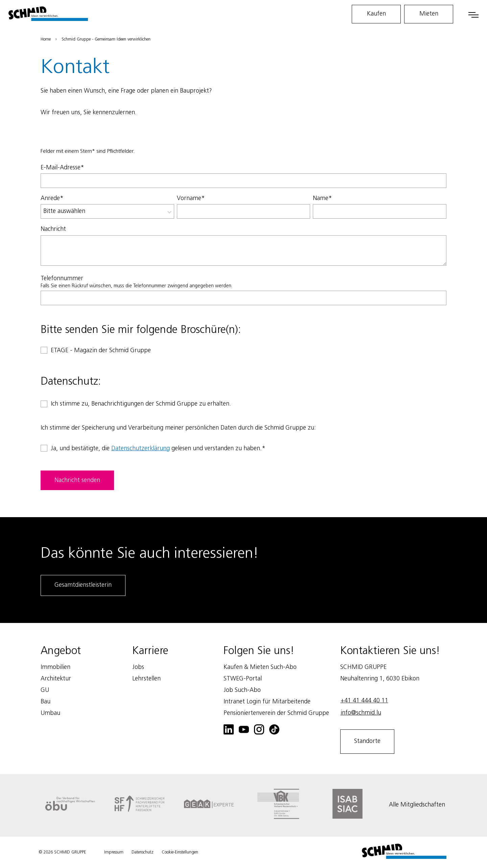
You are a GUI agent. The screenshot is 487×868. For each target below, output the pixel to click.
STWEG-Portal (243, 679)
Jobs (138, 667)
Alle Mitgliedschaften (417, 805)
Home (46, 39)
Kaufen (376, 14)
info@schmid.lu (361, 713)
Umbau (50, 713)
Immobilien (55, 667)
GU (45, 690)
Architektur (56, 679)
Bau (45, 702)
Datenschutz (143, 852)
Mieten (429, 14)
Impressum (114, 852)
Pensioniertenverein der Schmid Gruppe (276, 713)
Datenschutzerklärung (141, 449)
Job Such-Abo (242, 690)
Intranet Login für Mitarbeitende (267, 702)
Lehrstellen (146, 679)
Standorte (367, 741)
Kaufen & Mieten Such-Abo (260, 667)
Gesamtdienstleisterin (83, 585)
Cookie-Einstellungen (180, 852)
